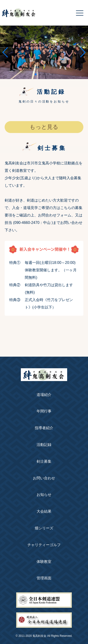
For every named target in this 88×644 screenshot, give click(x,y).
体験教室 (44, 562)
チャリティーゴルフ (44, 545)
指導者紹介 (44, 428)
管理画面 (44, 578)
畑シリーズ (44, 528)
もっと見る (44, 127)
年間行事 (44, 411)
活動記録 (44, 445)
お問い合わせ (44, 478)
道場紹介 (44, 395)
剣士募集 (44, 461)
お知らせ (44, 495)
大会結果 (44, 511)
